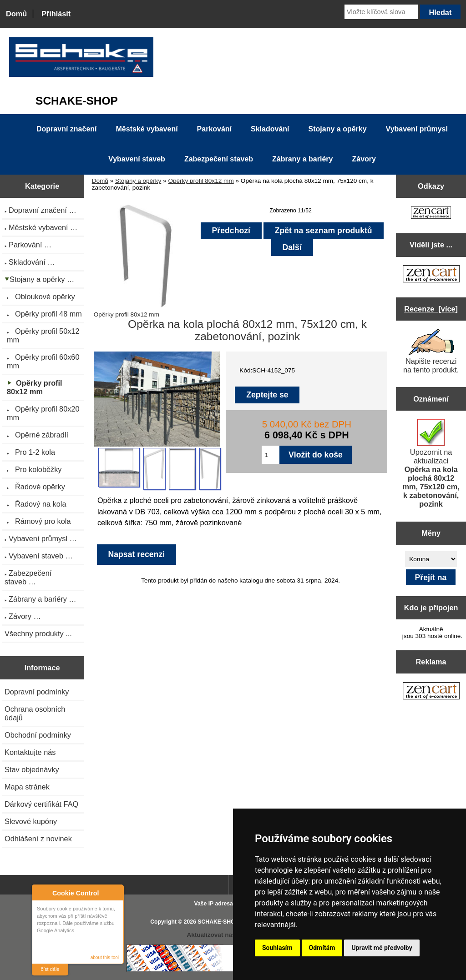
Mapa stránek (27, 787)
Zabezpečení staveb (219, 159)
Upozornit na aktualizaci (431, 463)
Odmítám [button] (322, 948)
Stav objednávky (32, 769)
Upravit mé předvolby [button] (382, 948)
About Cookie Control (41, 893)
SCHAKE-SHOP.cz (221, 922)
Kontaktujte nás (30, 752)
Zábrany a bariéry (302, 159)
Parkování (214, 129)
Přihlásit (56, 14)
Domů (16, 14)
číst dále (50, 969)
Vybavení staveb (137, 159)
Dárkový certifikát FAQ (41, 804)
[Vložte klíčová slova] (381, 12)
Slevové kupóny (31, 821)
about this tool (105, 957)
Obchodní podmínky (38, 735)
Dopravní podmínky (37, 692)
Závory (364, 159)
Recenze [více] (431, 309)
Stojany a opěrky (138, 181)
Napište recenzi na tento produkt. (431, 352)
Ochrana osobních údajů (35, 713)
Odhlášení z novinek (38, 839)
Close (115, 893)
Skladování (270, 129)
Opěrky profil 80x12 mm (201, 181)
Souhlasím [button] (277, 948)
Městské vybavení (147, 129)
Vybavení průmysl (417, 129)
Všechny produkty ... (38, 633)
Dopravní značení (66, 129)
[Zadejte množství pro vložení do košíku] (271, 455)
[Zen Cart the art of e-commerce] (431, 214)
